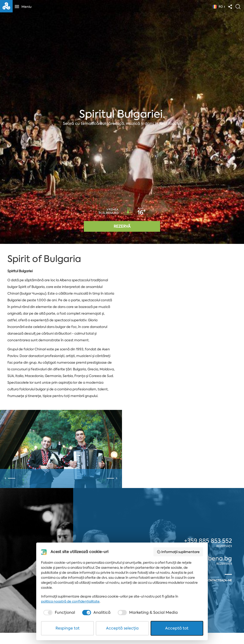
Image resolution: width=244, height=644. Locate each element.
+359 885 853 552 (208, 541)
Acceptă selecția (122, 628)
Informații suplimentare (178, 552)
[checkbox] (59, 613)
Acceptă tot (177, 628)
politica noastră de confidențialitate (70, 601)
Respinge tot (68, 628)
